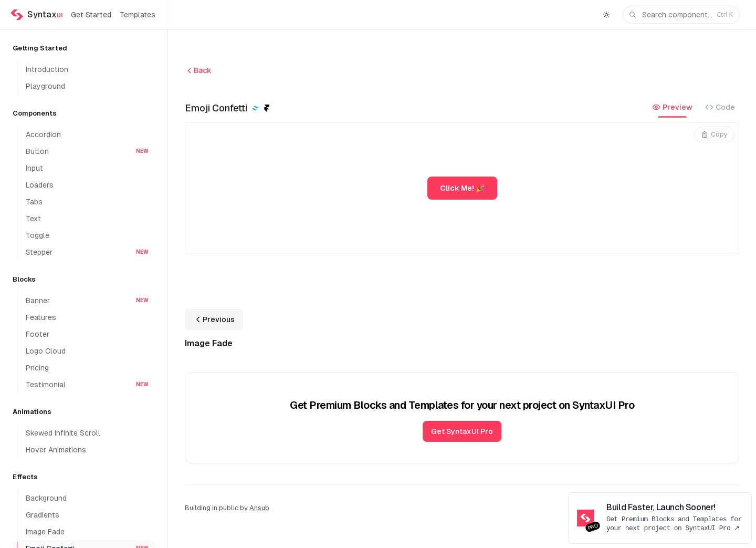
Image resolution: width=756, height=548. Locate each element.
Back (198, 71)
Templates (138, 15)
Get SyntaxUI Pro (462, 431)
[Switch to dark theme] (606, 15)
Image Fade (209, 343)
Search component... (680, 15)
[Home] (36, 15)
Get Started (91, 15)
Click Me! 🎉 (462, 188)
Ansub (259, 508)
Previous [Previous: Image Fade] (214, 319)
